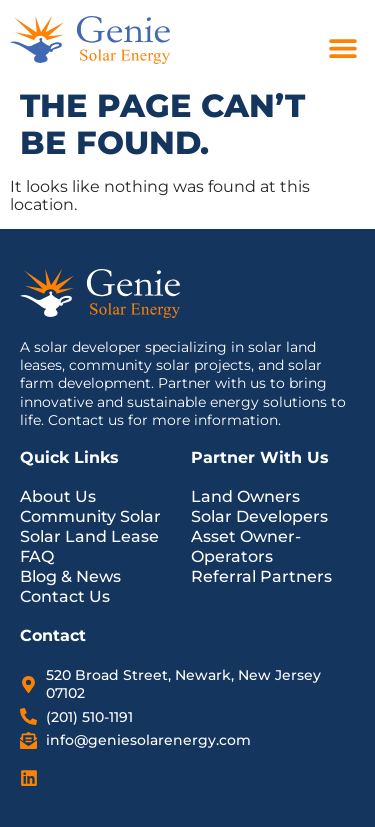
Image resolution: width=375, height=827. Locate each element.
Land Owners (245, 496)
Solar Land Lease (89, 536)
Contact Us (65, 596)
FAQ (37, 556)
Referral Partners (261, 576)
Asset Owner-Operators (246, 546)
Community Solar (90, 516)
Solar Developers (259, 516)
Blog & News (70, 576)
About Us (58, 496)
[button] (342, 47)
